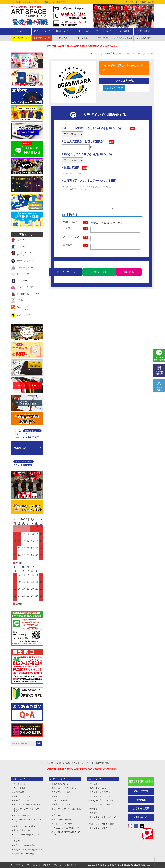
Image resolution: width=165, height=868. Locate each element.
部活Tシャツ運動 (114, 88)
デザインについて (42, 31)
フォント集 (83, 38)
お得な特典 (62, 38)
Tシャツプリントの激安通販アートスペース (111, 53)
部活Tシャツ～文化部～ (24, 826)
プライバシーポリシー (100, 804)
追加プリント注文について (26, 800)
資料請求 (141, 800)
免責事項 (94, 809)
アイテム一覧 (20, 784)
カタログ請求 (123, 31)
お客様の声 (19, 792)
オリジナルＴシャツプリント (27, 804)
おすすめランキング (123, 38)
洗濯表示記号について (62, 804)
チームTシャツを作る (61, 819)
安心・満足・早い (98, 788)
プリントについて (103, 31)
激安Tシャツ (57, 815)
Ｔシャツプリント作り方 (101, 828)
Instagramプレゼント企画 (101, 800)
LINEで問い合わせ (99, 276)
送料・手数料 (141, 791)
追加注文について (42, 38)
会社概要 (94, 784)
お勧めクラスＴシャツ (62, 796)
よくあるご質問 (144, 38)
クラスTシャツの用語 (61, 792)
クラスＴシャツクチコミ (101, 796)
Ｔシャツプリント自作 (62, 824)
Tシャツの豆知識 (59, 800)
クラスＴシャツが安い (100, 792)
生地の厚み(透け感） (61, 784)
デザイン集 (103, 38)
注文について (83, 31)
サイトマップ (131, 2)
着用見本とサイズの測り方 (64, 788)
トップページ (21, 31)
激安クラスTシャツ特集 (24, 845)
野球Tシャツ (19, 841)
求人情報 (94, 813)
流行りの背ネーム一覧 (24, 854)
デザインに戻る (66, 276)
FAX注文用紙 (20, 788)
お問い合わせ (148, 2)
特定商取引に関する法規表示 (103, 824)
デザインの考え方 (22, 815)
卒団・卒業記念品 (22, 830)
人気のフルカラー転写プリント (28, 849)
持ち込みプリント (21, 38)
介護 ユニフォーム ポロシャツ (65, 828)
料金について (62, 31)
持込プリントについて (24, 796)
